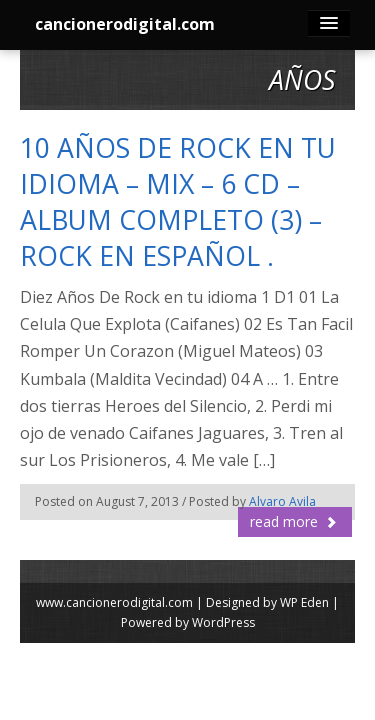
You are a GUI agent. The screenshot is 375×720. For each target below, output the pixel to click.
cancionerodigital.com (125, 24)
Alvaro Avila (282, 501)
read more (294, 521)
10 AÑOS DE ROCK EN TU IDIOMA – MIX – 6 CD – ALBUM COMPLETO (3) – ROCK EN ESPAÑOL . (178, 202)
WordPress (223, 622)
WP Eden (304, 602)
